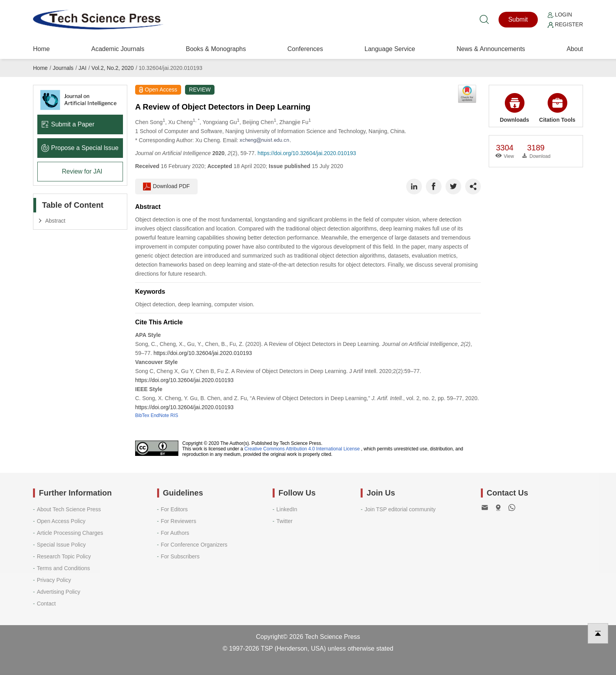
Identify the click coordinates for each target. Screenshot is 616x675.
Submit (518, 19)
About (575, 49)
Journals (63, 68)
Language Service (390, 49)
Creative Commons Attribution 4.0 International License (302, 449)
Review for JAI (82, 171)
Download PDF (166, 187)
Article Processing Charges (70, 533)
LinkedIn (287, 509)
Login (560, 15)
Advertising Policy (59, 592)
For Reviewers (178, 521)
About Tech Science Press (69, 509)
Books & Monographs (216, 49)
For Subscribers (180, 556)
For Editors (174, 509)
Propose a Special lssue (80, 148)
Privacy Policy (54, 580)
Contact (46, 604)
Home (41, 49)
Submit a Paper (68, 124)
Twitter (285, 521)
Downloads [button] (514, 108)
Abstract (55, 221)
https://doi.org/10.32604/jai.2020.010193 (307, 153)
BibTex (142, 415)
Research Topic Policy (64, 556)
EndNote (160, 415)
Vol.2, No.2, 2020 (113, 68)
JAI (82, 68)
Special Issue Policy (61, 545)
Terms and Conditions (63, 568)
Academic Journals (118, 49)
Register (565, 24)
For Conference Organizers (194, 545)
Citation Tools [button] (557, 108)
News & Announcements (491, 49)
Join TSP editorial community (400, 509)
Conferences (305, 49)
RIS (174, 415)
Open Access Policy (61, 521)
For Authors (175, 533)
